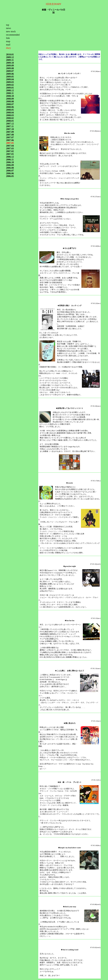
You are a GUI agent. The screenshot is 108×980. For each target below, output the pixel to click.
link (8, 38)
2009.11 (10, 60)
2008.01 (10, 121)
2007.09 (10, 132)
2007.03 (10, 149)
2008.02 (10, 118)
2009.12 (10, 57)
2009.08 (10, 68)
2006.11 (10, 160)
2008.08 (10, 102)
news (9, 28)
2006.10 (10, 162)
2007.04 (10, 146)
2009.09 (10, 66)
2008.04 (10, 113)
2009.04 (10, 79)
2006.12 (10, 157)
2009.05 (10, 77)
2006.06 (10, 173)
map (8, 41)
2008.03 (10, 115)
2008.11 (10, 93)
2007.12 (10, 124)
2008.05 (10, 110)
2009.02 (10, 85)
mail (8, 45)
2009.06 (10, 74)
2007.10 (10, 129)
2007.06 (10, 140)
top (8, 25)
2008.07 (10, 104)
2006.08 (10, 168)
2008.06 (10, 107)
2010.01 (10, 55)
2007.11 (10, 126)
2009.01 (10, 88)
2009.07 (10, 71)
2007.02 (10, 151)
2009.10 (10, 63)
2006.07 (10, 171)
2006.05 (10, 176)
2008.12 (10, 90)
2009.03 (10, 82)
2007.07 (10, 137)
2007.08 (10, 135)
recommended (13, 35)
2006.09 (10, 165)
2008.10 (10, 96)
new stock (11, 31)
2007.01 (10, 154)
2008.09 (10, 99)
